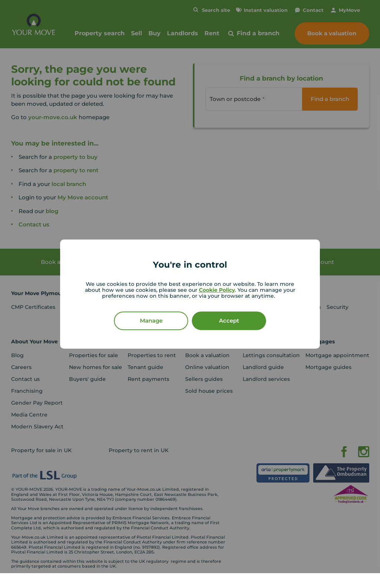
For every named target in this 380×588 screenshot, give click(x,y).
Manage (151, 321)
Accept (229, 321)
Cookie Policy (217, 290)
